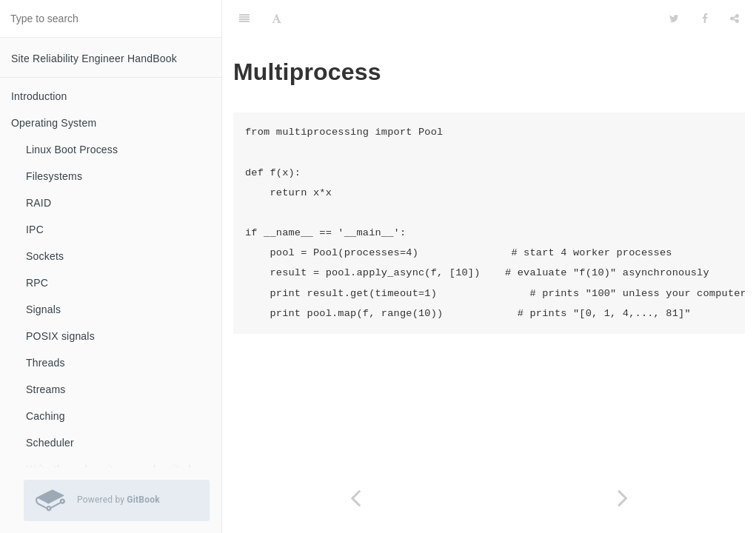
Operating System (54, 123)
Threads (46, 363)
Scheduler (50, 443)
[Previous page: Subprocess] (356, 498)
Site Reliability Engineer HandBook (94, 58)
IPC (35, 229)
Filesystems (54, 176)
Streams (46, 389)
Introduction (39, 96)
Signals (43, 309)
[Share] (735, 19)
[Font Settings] (277, 19)
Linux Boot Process (72, 150)
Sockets (45, 256)
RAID (39, 203)
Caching (46, 416)
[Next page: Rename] (623, 498)
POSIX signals (60, 336)
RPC (37, 283)
